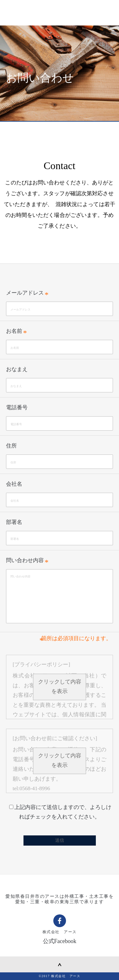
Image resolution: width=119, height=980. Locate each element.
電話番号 (17, 408)
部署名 (14, 522)
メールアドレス (25, 293)
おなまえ (17, 369)
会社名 (14, 484)
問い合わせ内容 (25, 560)
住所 (11, 446)
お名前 (14, 331)
